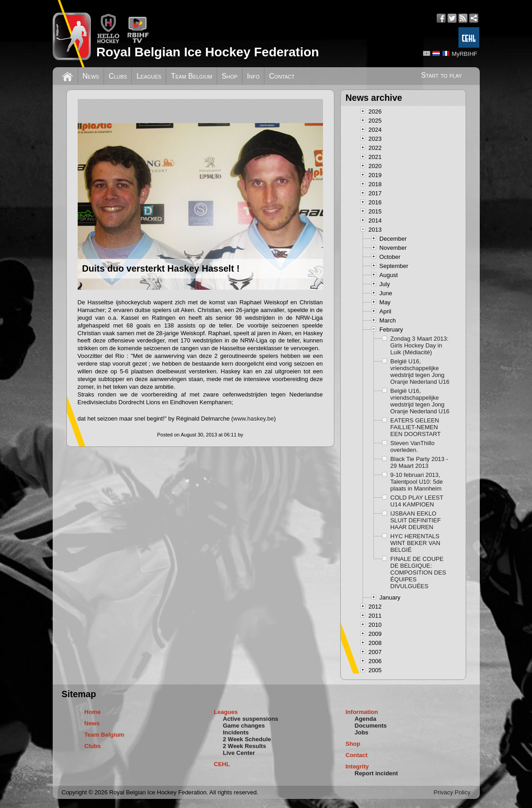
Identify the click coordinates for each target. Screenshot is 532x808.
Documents (371, 726)
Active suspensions (251, 719)
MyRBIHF (464, 54)
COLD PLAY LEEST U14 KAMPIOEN (417, 501)
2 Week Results (245, 746)
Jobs (362, 732)
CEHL (222, 764)
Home (93, 712)
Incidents (236, 732)
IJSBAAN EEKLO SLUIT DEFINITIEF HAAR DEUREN (415, 520)
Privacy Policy (452, 792)
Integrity (357, 766)
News (91, 76)
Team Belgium (191, 76)
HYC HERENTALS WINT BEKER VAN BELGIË (415, 543)
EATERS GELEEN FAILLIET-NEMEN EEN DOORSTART (415, 427)
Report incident (376, 773)
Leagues (149, 76)
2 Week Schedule (247, 739)
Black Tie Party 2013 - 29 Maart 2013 (419, 462)
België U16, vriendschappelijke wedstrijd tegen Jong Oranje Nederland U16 (420, 372)
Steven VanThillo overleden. (412, 446)
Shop (230, 76)
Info (254, 76)
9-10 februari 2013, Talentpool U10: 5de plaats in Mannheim (417, 482)
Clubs (118, 76)
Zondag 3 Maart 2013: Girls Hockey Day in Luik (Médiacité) (419, 345)
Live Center (239, 753)
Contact (282, 76)
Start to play (442, 75)
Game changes (244, 726)
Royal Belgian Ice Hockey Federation (208, 52)
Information (362, 712)
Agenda (366, 719)
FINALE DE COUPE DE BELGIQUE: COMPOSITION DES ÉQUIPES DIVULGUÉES (418, 573)
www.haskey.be (253, 419)
